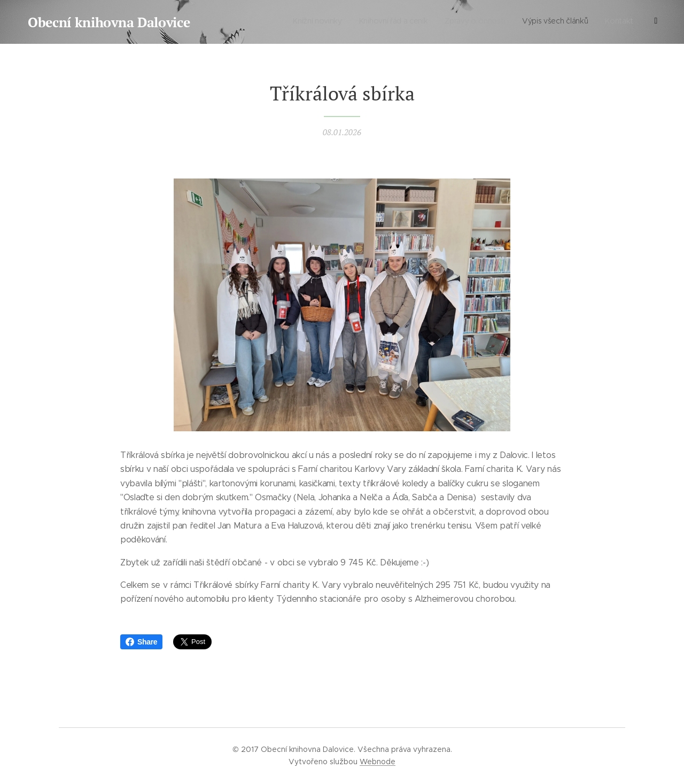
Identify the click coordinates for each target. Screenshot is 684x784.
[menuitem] (580, 22)
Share (141, 642)
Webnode (378, 762)
